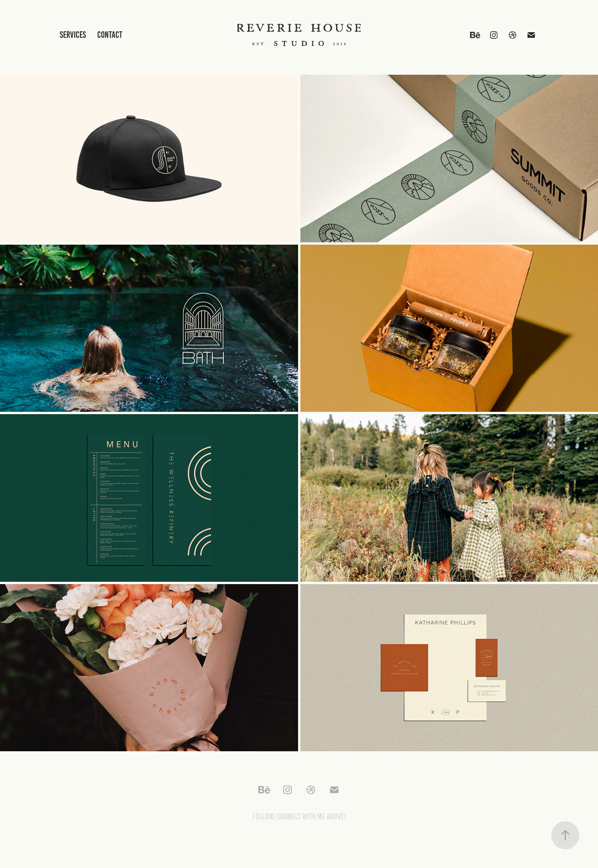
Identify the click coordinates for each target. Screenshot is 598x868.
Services (73, 35)
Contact (110, 35)
